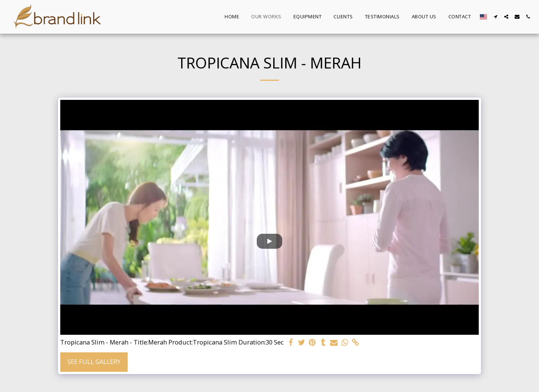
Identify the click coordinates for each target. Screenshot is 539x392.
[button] (495, 17)
